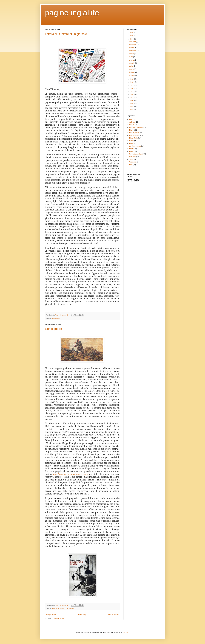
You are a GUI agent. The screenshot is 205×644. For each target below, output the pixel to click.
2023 (132, 79)
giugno (132, 60)
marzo (132, 69)
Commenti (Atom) (58, 618)
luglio (131, 57)
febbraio (132, 72)
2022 (132, 82)
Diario (131, 130)
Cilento (132, 125)
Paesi (131, 143)
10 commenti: (64, 605)
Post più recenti (51, 615)
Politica (132, 149)
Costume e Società (58, 608)
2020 (132, 88)
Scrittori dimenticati (136, 154)
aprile (131, 66)
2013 (132, 110)
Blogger (126, 632)
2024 (132, 39)
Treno (131, 159)
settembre (133, 51)
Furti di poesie (134, 133)
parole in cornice (135, 146)
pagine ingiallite (72, 13)
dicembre (133, 42)
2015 (132, 104)
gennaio (132, 75)
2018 (132, 94)
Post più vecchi (114, 615)
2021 (132, 85)
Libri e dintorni (69, 608)
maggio (132, 63)
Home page (82, 615)
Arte (131, 119)
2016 (132, 101)
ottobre (132, 48)
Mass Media (56, 318)
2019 (132, 91)
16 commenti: (64, 315)
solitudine (133, 157)
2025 (132, 36)
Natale (132, 141)
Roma (131, 151)
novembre (133, 45)
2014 (132, 107)
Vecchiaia (133, 162)
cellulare (132, 122)
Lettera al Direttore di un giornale (66, 34)
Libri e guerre (53, 329)
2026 (132, 33)
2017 (132, 97)
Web (131, 165)
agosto (132, 54)
